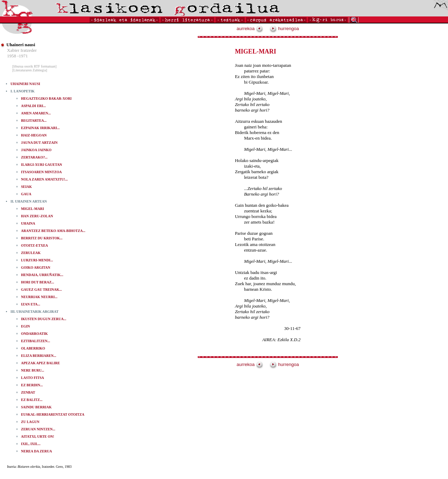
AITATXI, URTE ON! (38, 436)
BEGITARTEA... (34, 121)
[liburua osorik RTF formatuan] (34, 66)
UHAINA (28, 223)
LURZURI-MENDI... (37, 260)
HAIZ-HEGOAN (34, 135)
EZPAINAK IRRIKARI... (40, 128)
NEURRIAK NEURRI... (39, 297)
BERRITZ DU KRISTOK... (42, 238)
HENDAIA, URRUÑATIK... (42, 275)
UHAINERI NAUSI (25, 84)
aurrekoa (250, 29)
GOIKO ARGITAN (36, 267)
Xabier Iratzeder (22, 50)
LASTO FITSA (33, 378)
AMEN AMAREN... (36, 113)
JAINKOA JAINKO (36, 150)
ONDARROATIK (34, 334)
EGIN (26, 326)
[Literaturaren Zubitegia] (30, 70)
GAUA (26, 194)
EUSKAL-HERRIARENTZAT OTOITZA (53, 414)
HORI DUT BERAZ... (38, 282)
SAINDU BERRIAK (36, 407)
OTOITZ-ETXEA (34, 245)
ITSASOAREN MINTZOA (41, 172)
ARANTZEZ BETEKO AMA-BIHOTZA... (53, 231)
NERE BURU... (33, 370)
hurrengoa (284, 29)
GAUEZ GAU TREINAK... (41, 290)
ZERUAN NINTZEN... (38, 429)
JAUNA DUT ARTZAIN (39, 143)
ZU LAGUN (30, 422)
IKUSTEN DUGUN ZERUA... (44, 319)
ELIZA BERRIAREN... (39, 356)
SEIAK (26, 187)
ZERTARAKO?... (34, 157)
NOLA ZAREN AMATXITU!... (44, 179)
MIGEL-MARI (33, 209)
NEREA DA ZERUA (36, 451)
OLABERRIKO (33, 348)
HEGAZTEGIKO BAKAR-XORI (46, 98)
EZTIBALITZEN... (36, 341)
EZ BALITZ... (32, 400)
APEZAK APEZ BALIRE (40, 363)
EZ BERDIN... (32, 385)
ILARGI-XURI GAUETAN (41, 165)
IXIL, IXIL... (31, 444)
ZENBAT (28, 392)
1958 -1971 (17, 56)
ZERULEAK (31, 253)
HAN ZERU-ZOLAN (37, 216)
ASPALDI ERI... (33, 106)
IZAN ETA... (31, 304)
